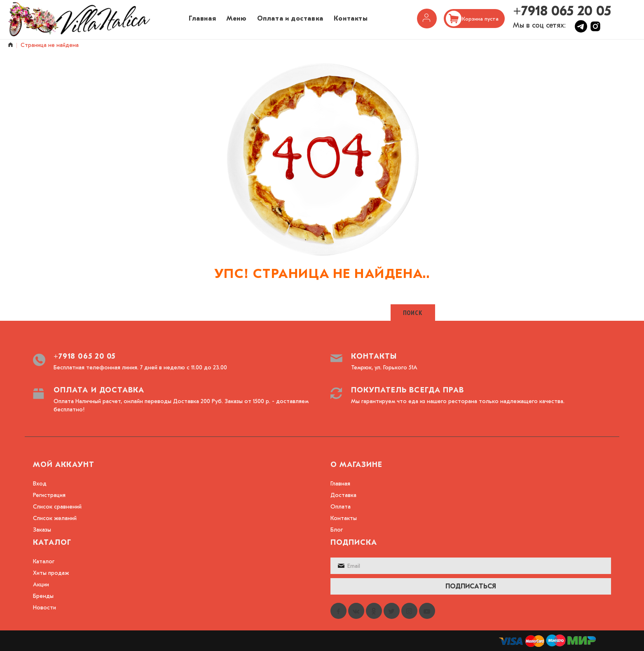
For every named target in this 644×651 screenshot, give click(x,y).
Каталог (44, 561)
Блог (337, 530)
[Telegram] (582, 30)
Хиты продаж (51, 573)
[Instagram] (595, 30)
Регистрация (49, 495)
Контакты (344, 518)
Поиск (413, 313)
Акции (41, 584)
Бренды (43, 596)
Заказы (42, 530)
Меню (236, 19)
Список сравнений (57, 507)
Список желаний (55, 518)
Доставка (343, 495)
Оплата (341, 507)
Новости (44, 608)
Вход (40, 484)
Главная (202, 19)
